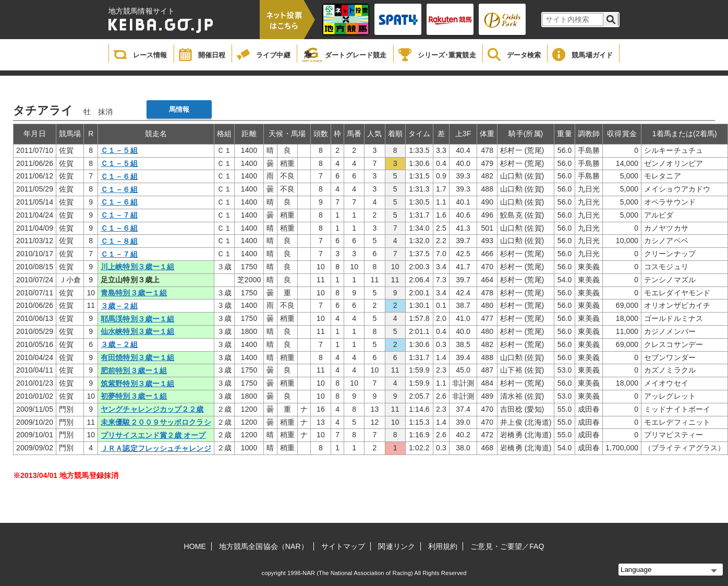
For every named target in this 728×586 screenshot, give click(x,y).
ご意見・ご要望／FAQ (507, 546)
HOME (195, 546)
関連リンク (397, 546)
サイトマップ (343, 546)
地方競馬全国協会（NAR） (264, 546)
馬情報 (179, 109)
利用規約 (443, 546)
